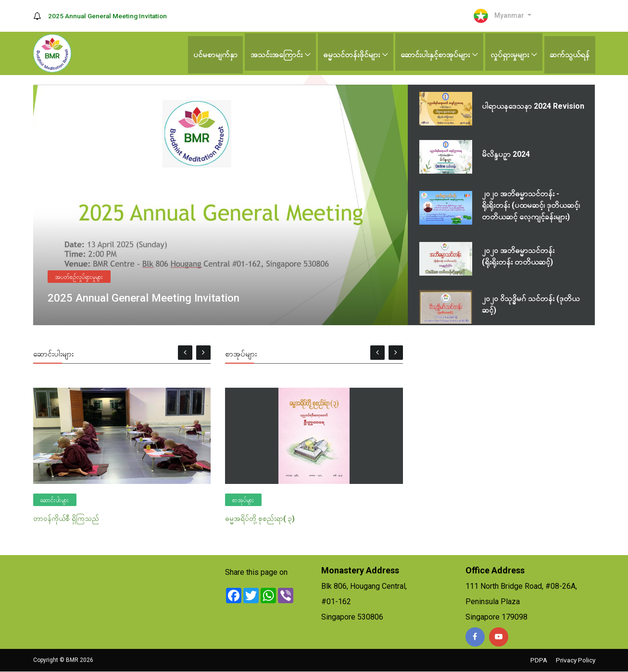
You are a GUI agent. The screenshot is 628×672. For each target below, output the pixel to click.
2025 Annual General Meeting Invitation (109, 16)
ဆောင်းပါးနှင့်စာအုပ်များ (433, 53)
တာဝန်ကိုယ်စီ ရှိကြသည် (66, 519)
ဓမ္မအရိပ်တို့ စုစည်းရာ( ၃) (260, 519)
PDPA (537, 660)
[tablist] (502, 205)
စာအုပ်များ (243, 500)
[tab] (501, 109)
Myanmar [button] (497, 16)
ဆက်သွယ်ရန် (570, 53)
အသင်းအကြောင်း (273, 53)
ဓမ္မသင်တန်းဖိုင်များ (349, 53)
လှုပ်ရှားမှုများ (509, 53)
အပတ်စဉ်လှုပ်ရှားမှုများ (79, 276)
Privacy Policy (575, 660)
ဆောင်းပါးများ (55, 500)
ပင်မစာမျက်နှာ (211, 53)
